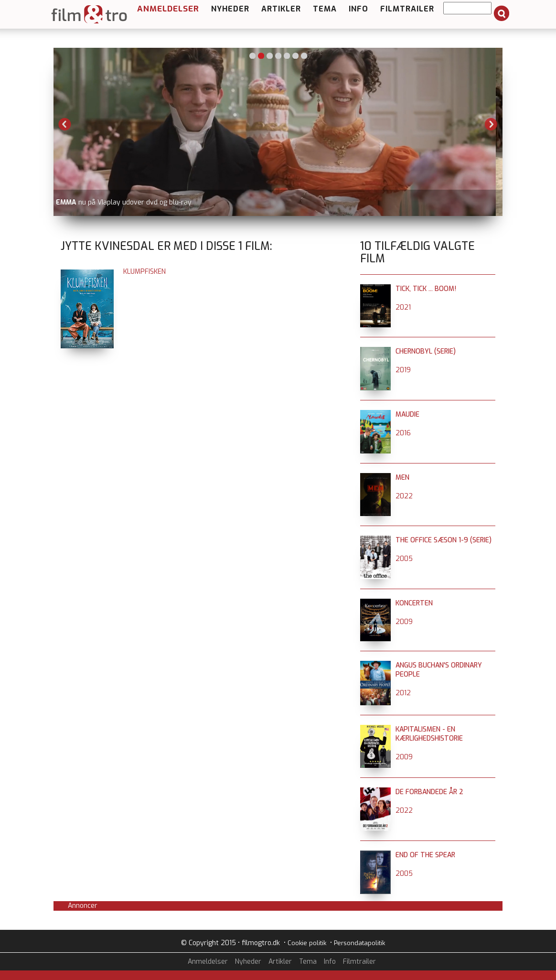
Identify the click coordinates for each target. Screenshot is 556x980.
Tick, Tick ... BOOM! (426, 289)
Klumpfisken (144, 272)
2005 (404, 559)
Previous (65, 124)
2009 (404, 622)
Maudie (407, 415)
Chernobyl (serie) (426, 351)
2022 (404, 496)
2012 (403, 693)
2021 (403, 307)
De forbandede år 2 (429, 792)
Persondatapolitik (359, 943)
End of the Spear (425, 855)
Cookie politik (307, 943)
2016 (403, 433)
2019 (403, 370)
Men (402, 478)
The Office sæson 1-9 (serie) (444, 540)
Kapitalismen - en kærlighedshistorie (429, 734)
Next (491, 124)
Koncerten (414, 603)
